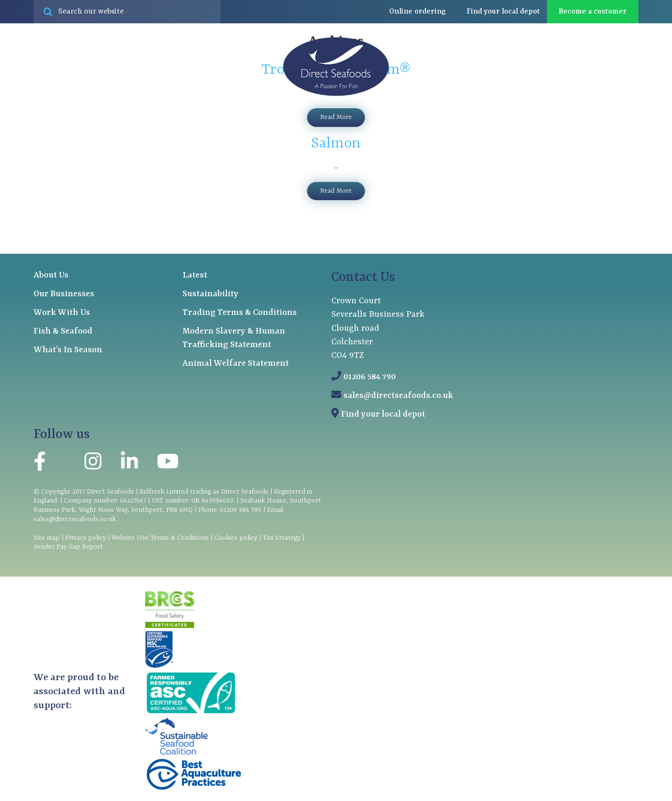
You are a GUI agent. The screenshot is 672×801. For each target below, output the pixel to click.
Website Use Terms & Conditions (160, 538)
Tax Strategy (282, 538)
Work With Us (62, 313)
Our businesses (163, 131)
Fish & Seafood (63, 331)
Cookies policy (236, 538)
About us (494, 131)
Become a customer (593, 12)
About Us (51, 275)
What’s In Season (68, 350)
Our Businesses (64, 294)
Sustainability (210, 294)
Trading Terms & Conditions (240, 313)
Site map (47, 538)
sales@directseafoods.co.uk (398, 396)
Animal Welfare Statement (236, 364)
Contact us (617, 130)
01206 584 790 (370, 377)
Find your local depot (383, 414)
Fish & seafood (67, 131)
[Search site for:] (127, 12)
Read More (336, 191)
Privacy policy (86, 538)
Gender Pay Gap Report (68, 547)
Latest (556, 130)
